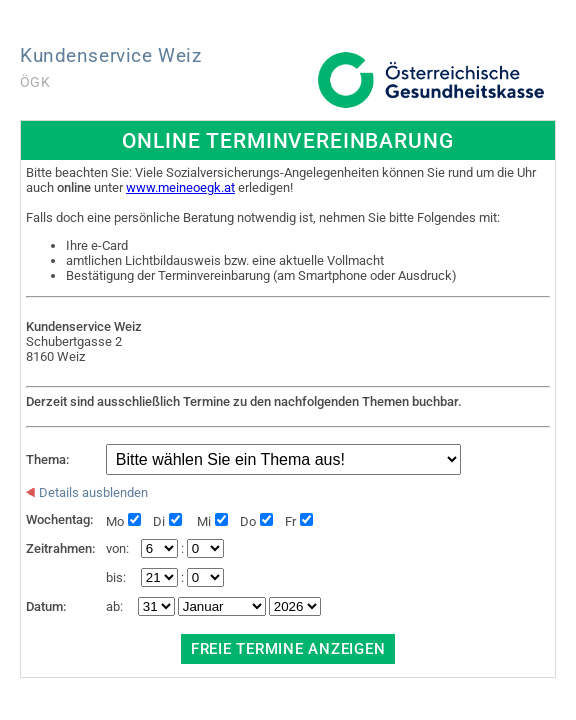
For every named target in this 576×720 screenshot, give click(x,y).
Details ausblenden (87, 492)
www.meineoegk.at (180, 187)
